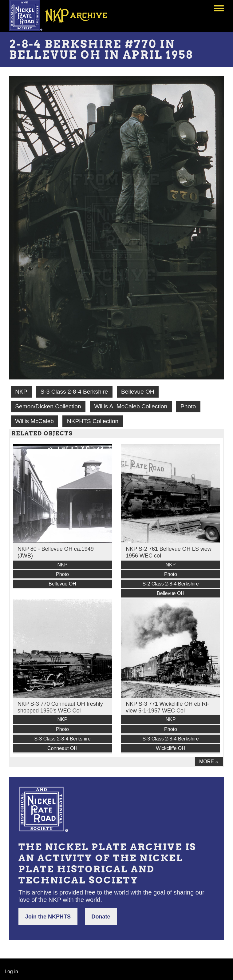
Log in (11, 972)
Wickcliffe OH (171, 748)
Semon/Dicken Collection (48, 406)
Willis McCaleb (34, 421)
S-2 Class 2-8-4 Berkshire (170, 584)
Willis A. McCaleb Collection (131, 406)
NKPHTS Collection (93, 421)
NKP (21, 392)
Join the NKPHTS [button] (48, 917)
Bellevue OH (138, 392)
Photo (188, 406)
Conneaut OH (62, 748)
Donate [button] (101, 917)
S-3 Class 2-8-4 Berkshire (74, 392)
